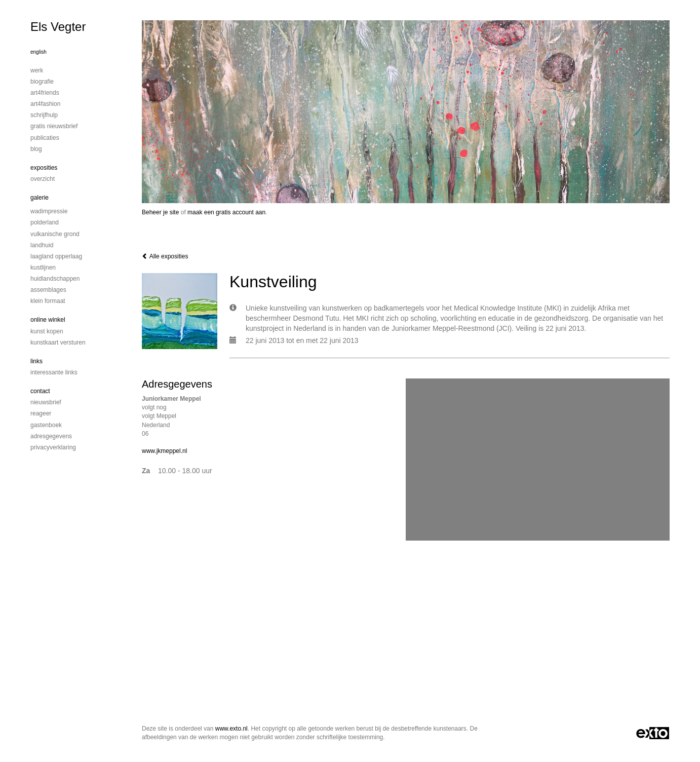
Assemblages (48, 290)
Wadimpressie (49, 211)
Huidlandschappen (55, 279)
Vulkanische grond (55, 234)
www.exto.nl (231, 729)
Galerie (40, 198)
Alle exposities (165, 256)
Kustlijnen (43, 268)
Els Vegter (58, 27)
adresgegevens (51, 436)
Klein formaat (48, 301)
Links (36, 361)
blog (36, 149)
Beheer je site (160, 212)
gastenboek (46, 425)
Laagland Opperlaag (56, 256)
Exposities (44, 168)
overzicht (43, 179)
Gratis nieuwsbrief (54, 126)
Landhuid (42, 245)
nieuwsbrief (46, 402)
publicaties (45, 138)
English (38, 52)
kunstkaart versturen (58, 342)
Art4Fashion (45, 104)
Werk (37, 70)
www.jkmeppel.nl (164, 451)
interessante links (54, 372)
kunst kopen (47, 331)
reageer (41, 413)
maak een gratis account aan (226, 212)
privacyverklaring (53, 447)
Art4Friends (45, 93)
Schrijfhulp (44, 115)
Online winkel (48, 320)
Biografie (42, 82)
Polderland (45, 222)
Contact (40, 391)
